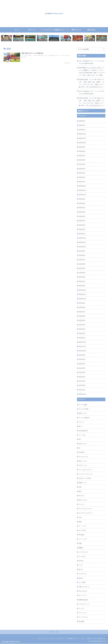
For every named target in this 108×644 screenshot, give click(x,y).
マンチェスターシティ (86, 509)
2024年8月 (82, 203)
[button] (104, 49)
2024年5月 (82, 216)
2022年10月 (82, 299)
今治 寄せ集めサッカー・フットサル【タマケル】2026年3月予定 (92, 93)
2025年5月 (82, 164)
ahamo (81, 578)
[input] (91, 49)
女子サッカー (83, 444)
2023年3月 (82, 277)
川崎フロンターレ (84, 587)
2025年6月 (82, 160)
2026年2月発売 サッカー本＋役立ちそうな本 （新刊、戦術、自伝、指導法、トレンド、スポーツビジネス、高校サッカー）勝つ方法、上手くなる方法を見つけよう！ (92, 102)
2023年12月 (82, 238)
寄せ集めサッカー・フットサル (77, 639)
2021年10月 (82, 351)
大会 (80, 517)
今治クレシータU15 (85, 478)
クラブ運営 (82, 582)
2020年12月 (82, 394)
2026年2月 (82, 125)
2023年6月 (82, 264)
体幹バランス (83, 413)
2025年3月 (82, 173)
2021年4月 (82, 377)
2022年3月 (82, 329)
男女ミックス (83, 461)
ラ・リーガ (82, 526)
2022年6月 (82, 316)
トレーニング (83, 539)
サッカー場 (82, 530)
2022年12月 (82, 290)
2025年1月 (82, 182)
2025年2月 (82, 177)
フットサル (82, 435)
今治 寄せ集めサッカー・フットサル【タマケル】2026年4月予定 (92, 62)
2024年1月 (82, 234)
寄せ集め (81, 535)
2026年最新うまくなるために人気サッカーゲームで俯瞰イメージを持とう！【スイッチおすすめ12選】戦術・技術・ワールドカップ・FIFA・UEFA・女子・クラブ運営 (92, 71)
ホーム (40, 639)
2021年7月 (82, 364)
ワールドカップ (84, 617)
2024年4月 (82, 221)
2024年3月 (82, 225)
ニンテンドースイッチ (86, 474)
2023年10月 (82, 247)
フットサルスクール (59, 639)
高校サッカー (83, 483)
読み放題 (81, 621)
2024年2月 (82, 229)
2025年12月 (82, 134)
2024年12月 (82, 186)
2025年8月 (82, 151)
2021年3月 (82, 381)
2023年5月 (82, 268)
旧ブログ (81, 496)
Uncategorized (83, 431)
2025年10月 (82, 143)
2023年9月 (82, 251)
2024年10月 (82, 195)
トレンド (81, 422)
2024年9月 (82, 199)
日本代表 (81, 452)
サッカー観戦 (83, 405)
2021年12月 (82, 342)
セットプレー (83, 595)
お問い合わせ (102, 639)
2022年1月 (82, 338)
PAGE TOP (54, 632)
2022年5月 (82, 320)
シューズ (81, 504)
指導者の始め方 (84, 600)
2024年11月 (82, 190)
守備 (80, 543)
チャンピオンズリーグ (86, 470)
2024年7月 (82, 208)
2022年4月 (82, 325)
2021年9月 (82, 355)
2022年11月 (82, 294)
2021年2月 (82, 385)
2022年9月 (82, 303)
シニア (81, 565)
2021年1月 (82, 390)
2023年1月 (82, 286)
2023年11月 (82, 242)
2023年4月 (82, 273)
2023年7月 (82, 260)
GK (80, 439)
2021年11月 (82, 346)
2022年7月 (82, 312)
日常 (80, 487)
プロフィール (83, 465)
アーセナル (82, 556)
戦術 (80, 522)
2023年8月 (82, 255)
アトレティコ (83, 613)
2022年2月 (82, 333)
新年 (80, 491)
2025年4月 (82, 169)
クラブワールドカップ (86, 513)
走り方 (81, 569)
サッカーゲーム (84, 457)
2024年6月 (82, 212)
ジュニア (81, 608)
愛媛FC (81, 548)
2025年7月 (82, 156)
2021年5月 (82, 373)
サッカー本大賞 (84, 409)
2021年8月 (82, 359)
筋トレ (81, 426)
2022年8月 (82, 308)
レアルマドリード (84, 604)
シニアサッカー (84, 552)
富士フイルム (83, 500)
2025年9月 (82, 147)
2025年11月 (82, 138)
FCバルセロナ (83, 591)
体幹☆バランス (92, 639)
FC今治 (81, 561)
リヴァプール (83, 574)
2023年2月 (82, 281)
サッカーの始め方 (84, 418)
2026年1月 (82, 130)
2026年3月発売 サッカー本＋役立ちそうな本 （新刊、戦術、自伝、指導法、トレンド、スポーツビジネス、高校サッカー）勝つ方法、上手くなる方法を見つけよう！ (92, 83)
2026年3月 (82, 121)
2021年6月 (82, 368)
